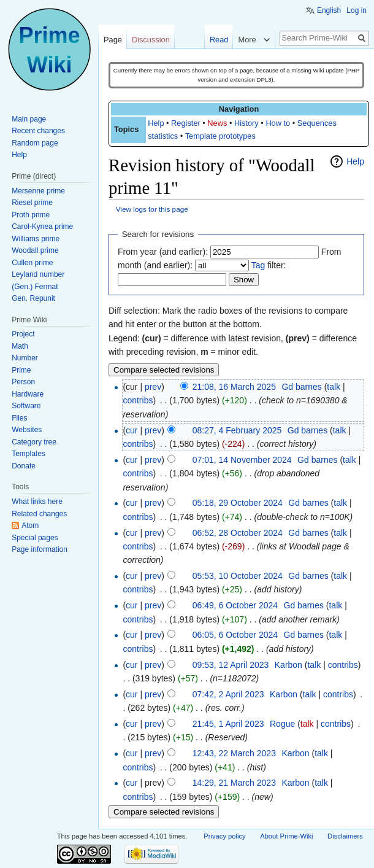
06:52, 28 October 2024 (238, 533)
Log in (357, 10)
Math (20, 346)
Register (186, 123)
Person (23, 382)
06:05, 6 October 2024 (235, 635)
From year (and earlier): (163, 252)
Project (23, 334)
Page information (40, 549)
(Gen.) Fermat (35, 287)
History (246, 123)
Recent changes (38, 131)
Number (25, 358)
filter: (269, 265)
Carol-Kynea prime (42, 227)
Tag (258, 265)
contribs (138, 400)
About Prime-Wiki (286, 836)
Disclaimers (345, 836)
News (217, 123)
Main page (29, 119)
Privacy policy (224, 836)
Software (26, 406)
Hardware (28, 394)
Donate (24, 466)
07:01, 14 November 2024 (242, 460)
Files (19, 418)
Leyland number (38, 274)
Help (156, 123)
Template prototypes (220, 136)
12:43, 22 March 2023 (234, 753)
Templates (29, 454)
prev (153, 387)
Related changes (39, 514)
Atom (30, 525)
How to (278, 123)
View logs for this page (152, 209)
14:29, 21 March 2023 (234, 783)
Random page (35, 143)
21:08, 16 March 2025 (234, 387)
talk (334, 387)
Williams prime (36, 239)
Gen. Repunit (33, 298)
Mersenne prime (38, 191)
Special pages (35, 538)
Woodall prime (35, 250)
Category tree (34, 442)
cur (132, 430)
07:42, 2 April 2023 (228, 694)
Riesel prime (32, 203)
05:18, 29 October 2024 (238, 503)
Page (113, 40)
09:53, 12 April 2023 (231, 665)
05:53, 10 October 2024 (238, 576)
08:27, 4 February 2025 (237, 430)
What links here (37, 502)
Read (219, 40)
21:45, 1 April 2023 (228, 724)
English (329, 10)
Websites (27, 430)
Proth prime (31, 215)
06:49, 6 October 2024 (235, 605)
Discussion (151, 40)
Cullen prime (32, 263)
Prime (21, 370)
